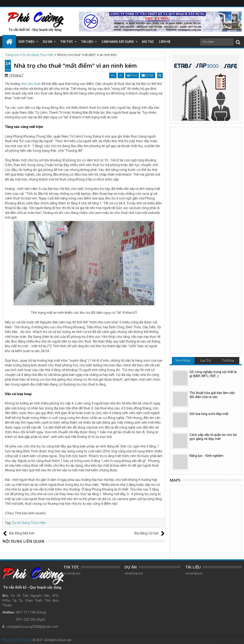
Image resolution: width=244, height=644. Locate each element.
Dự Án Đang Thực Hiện (29, 523)
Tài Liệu (87, 42)
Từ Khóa (228, 141)
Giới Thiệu (26, 42)
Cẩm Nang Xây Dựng (118, 42)
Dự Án (48, 42)
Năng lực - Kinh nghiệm (206, 236)
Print (132, 75)
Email (148, 75)
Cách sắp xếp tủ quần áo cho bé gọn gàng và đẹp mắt (213, 217)
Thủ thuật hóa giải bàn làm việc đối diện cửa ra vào (212, 175)
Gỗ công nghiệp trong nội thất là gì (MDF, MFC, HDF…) (213, 154)
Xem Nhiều (183, 141)
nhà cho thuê (31, 84)
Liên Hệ (165, 42)
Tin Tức (67, 42)
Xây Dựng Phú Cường (17, 640)
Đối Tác (148, 42)
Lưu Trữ (205, 141)
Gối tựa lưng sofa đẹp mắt (209, 194)
